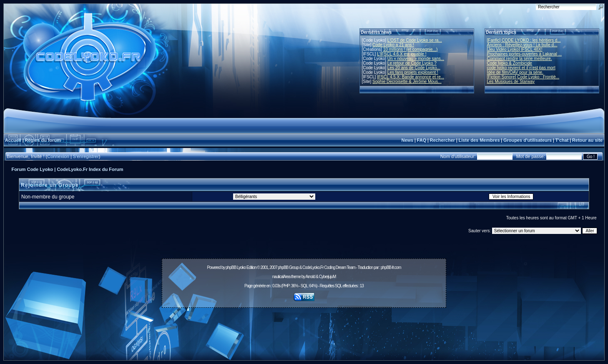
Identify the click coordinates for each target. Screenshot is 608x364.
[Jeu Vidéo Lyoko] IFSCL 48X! (515, 49)
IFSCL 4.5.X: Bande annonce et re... (411, 77)
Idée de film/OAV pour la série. (515, 72)
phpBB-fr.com (391, 267)
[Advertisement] (304, 329)
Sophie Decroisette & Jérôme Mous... (407, 82)
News (407, 140)
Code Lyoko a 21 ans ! (393, 45)
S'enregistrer (86, 156)
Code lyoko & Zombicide (510, 63)
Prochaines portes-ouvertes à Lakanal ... (525, 54)
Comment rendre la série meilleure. (520, 59)
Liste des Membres (479, 140)
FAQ (422, 140)
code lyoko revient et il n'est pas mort (521, 68)
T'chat (562, 140)
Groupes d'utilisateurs (528, 140)
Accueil (13, 140)
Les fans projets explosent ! (413, 72)
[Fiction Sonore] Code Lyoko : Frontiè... (523, 77)
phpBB (231, 267)
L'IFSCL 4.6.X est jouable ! (402, 54)
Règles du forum (43, 140)
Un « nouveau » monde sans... (416, 59)
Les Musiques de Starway (511, 82)
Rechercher (443, 140)
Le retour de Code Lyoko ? (412, 63)
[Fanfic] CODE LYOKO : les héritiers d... (524, 40)
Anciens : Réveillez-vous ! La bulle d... (522, 45)
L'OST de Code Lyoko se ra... (415, 40)
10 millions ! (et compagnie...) (411, 49)
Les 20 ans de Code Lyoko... (414, 68)
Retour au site (587, 140)
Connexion (58, 156)
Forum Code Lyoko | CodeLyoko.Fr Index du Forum (67, 169)
